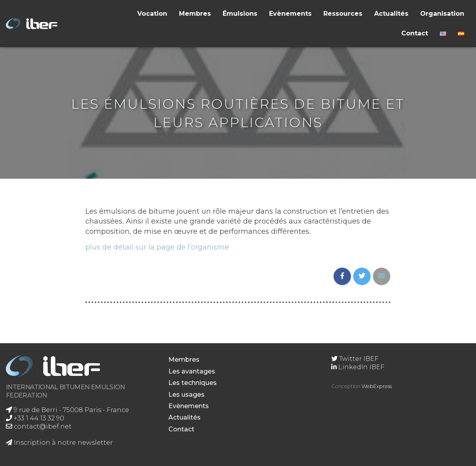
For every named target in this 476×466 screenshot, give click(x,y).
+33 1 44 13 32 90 (35, 418)
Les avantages (192, 371)
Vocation (152, 14)
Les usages (186, 395)
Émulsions (240, 14)
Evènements (290, 14)
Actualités (391, 14)
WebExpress (377, 386)
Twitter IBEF (355, 359)
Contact (415, 33)
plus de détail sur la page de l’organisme (157, 247)
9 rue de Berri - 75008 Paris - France (67, 410)
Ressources (343, 14)
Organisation (442, 14)
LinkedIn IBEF (358, 367)
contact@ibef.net (39, 426)
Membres (195, 14)
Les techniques (193, 383)
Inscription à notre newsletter (59, 443)
